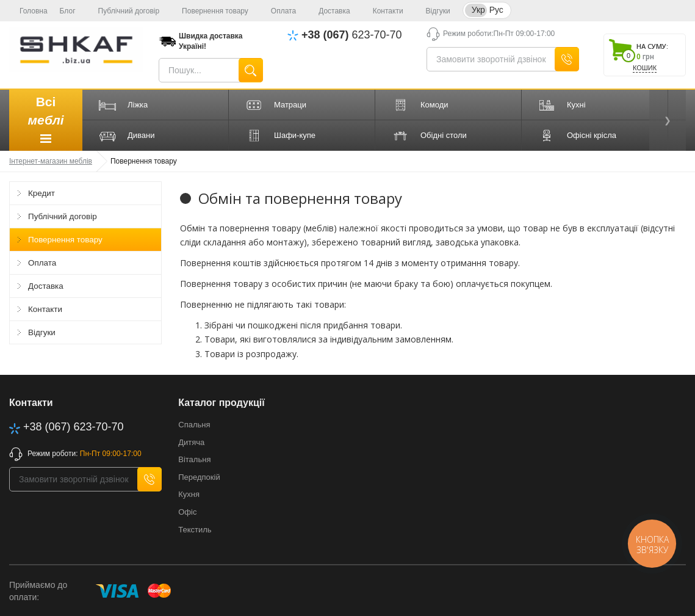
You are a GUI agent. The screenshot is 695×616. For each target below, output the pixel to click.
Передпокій (199, 477)
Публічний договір (124, 11)
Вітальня (194, 459)
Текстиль (195, 530)
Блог (68, 11)
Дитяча (191, 442)
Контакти (383, 11)
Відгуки (433, 11)
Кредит (45, 193)
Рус (496, 10)
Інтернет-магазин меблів (51, 161)
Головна (28, 11)
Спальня (194, 425)
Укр (478, 10)
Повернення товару (210, 11)
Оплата (278, 11)
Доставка (329, 11)
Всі (45, 121)
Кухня (189, 494)
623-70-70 (352, 35)
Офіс (187, 512)
